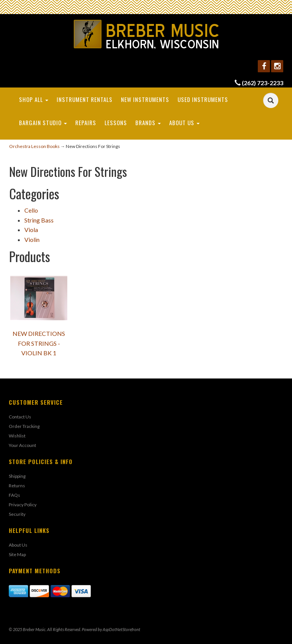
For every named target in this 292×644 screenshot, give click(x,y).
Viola (31, 230)
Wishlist (17, 436)
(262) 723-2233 (263, 83)
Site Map (17, 554)
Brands (148, 122)
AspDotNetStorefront (121, 629)
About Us (184, 122)
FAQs (14, 495)
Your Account (22, 445)
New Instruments (145, 99)
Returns (17, 486)
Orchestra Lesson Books (34, 146)
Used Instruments (203, 99)
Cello (31, 210)
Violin (32, 239)
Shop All (34, 99)
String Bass (39, 220)
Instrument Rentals (85, 99)
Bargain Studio (43, 122)
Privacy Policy (23, 505)
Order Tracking (24, 426)
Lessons (116, 122)
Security (17, 514)
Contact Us (20, 417)
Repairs (86, 122)
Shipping (17, 476)
